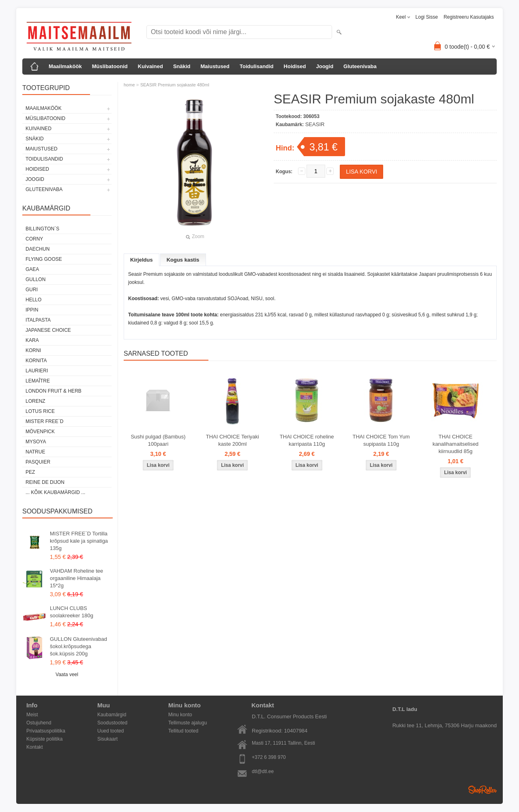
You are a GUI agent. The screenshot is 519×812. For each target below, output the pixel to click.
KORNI (33, 350)
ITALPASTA (38, 320)
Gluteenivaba (360, 66)
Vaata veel (67, 675)
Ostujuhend (39, 723)
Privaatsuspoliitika (46, 731)
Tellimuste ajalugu (188, 723)
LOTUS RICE (40, 411)
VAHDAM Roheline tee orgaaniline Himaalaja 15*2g (76, 578)
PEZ (30, 472)
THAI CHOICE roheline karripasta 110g (307, 440)
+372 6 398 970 (269, 757)
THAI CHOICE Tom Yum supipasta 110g (381, 440)
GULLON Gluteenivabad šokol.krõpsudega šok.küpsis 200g (78, 646)
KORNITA (36, 361)
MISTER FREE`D (44, 421)
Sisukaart (107, 739)
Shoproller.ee (483, 790)
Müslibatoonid (110, 66)
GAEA (32, 269)
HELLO (33, 300)
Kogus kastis (183, 260)
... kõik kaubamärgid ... (55, 492)
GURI (32, 290)
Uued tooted (110, 731)
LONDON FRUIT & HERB (54, 391)
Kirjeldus (142, 260)
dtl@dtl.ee (263, 771)
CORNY (34, 239)
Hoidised (295, 66)
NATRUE (35, 452)
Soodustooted (112, 723)
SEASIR (315, 124)
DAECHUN (38, 249)
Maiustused (215, 66)
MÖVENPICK (40, 432)
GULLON (35, 279)
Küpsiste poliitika (44, 739)
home (129, 85)
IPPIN (32, 310)
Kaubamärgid (112, 715)
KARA (32, 340)
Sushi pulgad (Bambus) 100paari (158, 440)
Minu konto (180, 715)
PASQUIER (38, 462)
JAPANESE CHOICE (48, 330)
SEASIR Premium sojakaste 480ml (175, 85)
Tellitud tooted (183, 731)
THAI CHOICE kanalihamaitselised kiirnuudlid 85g (456, 444)
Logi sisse (427, 17)
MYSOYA (36, 442)
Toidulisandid (257, 66)
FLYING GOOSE (44, 259)
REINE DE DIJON (45, 482)
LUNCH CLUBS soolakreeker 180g (72, 612)
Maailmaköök (65, 66)
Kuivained (150, 66)
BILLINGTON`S (42, 229)
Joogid (325, 66)
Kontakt (35, 747)
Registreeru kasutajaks (469, 17)
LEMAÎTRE (38, 381)
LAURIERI (37, 371)
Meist (32, 715)
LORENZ (35, 401)
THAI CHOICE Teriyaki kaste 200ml (233, 440)
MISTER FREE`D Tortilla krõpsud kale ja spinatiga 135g (79, 541)
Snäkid (182, 66)
